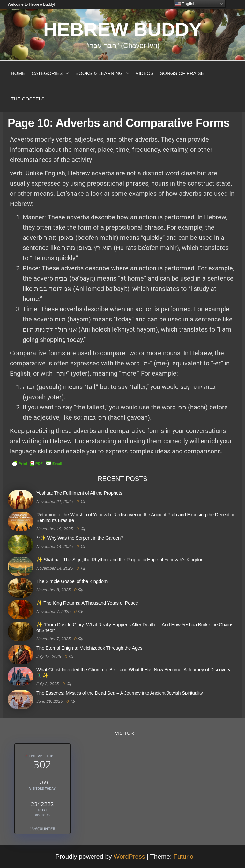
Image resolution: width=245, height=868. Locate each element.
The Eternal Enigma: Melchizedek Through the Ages (89, 648)
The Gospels (28, 99)
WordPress (129, 857)
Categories (47, 73)
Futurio (183, 857)
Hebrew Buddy (123, 29)
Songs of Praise (182, 73)
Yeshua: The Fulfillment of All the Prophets (79, 493)
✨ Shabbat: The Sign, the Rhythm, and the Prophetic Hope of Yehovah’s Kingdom (121, 559)
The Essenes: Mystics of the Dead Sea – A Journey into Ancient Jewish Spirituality (120, 693)
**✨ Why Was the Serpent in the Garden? (80, 538)
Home (18, 73)
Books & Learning (99, 73)
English (186, 4)
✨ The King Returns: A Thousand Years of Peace (87, 603)
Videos (145, 73)
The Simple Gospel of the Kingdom (72, 581)
